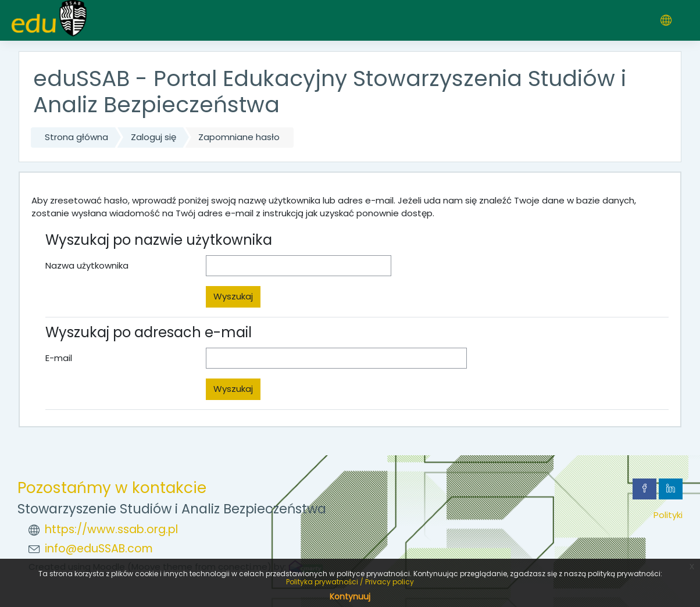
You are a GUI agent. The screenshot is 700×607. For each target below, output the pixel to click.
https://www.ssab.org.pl (111, 529)
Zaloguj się (153, 137)
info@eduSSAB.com (99, 549)
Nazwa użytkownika (87, 265)
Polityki (668, 515)
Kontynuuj (350, 597)
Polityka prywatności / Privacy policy (350, 582)
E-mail (59, 358)
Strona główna (76, 137)
